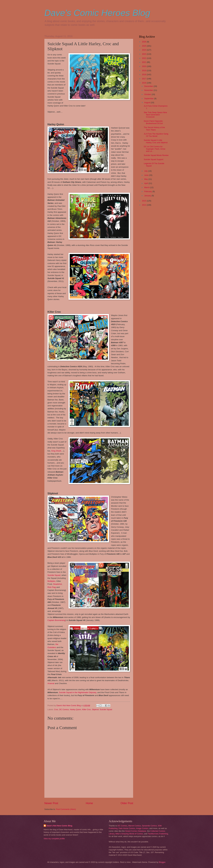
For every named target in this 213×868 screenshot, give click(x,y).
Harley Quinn (76, 709)
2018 (144, 74)
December (149, 86)
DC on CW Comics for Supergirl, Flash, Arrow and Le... (154, 149)
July (146, 171)
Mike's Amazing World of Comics (129, 834)
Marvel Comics (135, 826)
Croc (56, 709)
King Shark (56, 451)
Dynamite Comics (149, 826)
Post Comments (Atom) (66, 809)
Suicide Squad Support (154, 159)
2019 (144, 70)
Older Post (127, 803)
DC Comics (64, 709)
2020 (144, 66)
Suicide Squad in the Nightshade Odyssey (78, 692)
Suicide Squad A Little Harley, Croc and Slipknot (156, 141)
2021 (144, 62)
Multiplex (51, 581)
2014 (144, 205)
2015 (144, 201)
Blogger (162, 862)
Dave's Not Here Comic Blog (59, 826)
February (148, 191)
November (149, 90)
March (147, 187)
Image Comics (142, 828)
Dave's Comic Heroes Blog (97, 13)
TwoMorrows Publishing (158, 834)
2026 (144, 42)
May (146, 179)
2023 (144, 54)
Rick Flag (52, 587)
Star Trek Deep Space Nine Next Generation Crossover (155, 115)
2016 (144, 83)
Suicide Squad (54, 575)
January (148, 196)
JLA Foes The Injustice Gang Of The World (156, 135)
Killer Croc (86, 709)
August (147, 102)
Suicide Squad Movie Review (156, 155)
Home (89, 803)
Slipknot (95, 709)
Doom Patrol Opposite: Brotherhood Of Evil (153, 122)
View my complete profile (54, 839)
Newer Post (51, 803)
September (149, 98)
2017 (144, 79)
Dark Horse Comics (127, 828)
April (146, 183)
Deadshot (57, 584)
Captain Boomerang (56, 620)
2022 (144, 58)
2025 (144, 46)
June (147, 175)
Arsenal (51, 683)
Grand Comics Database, (136, 831)
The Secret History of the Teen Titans (154, 129)
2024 (144, 50)
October (148, 94)
